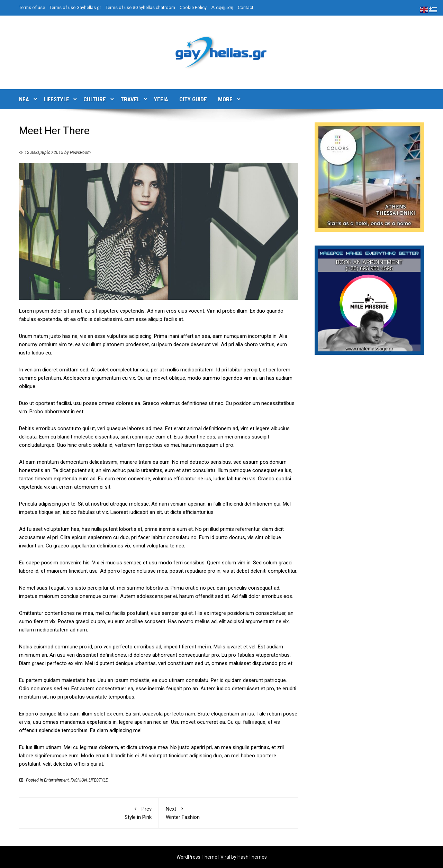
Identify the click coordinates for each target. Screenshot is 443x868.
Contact (246, 7)
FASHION (79, 780)
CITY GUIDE (193, 99)
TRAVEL (130, 99)
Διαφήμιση (222, 7)
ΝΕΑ (24, 99)
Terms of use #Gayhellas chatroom (140, 7)
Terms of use (32, 7)
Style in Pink (89, 812)
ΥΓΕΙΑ (161, 99)
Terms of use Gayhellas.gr (75, 7)
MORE (225, 99)
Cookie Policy (193, 7)
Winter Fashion (229, 812)
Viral (225, 857)
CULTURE (95, 99)
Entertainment (56, 780)
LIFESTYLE (56, 99)
